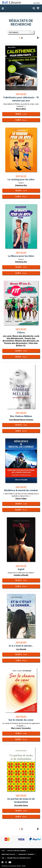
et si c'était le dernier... (21, 646)
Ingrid (21, 569)
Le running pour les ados (21, 179)
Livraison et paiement (26, 854)
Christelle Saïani (21, 805)
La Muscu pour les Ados (21, 256)
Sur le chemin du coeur (21, 720)
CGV (3, 851)
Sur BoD (37, 3)
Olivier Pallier (21, 498)
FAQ (3, 858)
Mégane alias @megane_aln (27, 341)
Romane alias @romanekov (16, 343)
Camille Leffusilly (21, 575)
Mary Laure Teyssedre (21, 728)
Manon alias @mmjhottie (23, 336)
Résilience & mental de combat (21, 490)
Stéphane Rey (21, 185)
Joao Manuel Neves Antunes (21, 420)
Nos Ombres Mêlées (21, 416)
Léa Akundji (21, 649)
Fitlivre (21, 333)
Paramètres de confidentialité (19, 858)
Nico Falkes (21, 109)
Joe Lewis (7, 336)
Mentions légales (8, 854)
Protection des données (17, 851)
